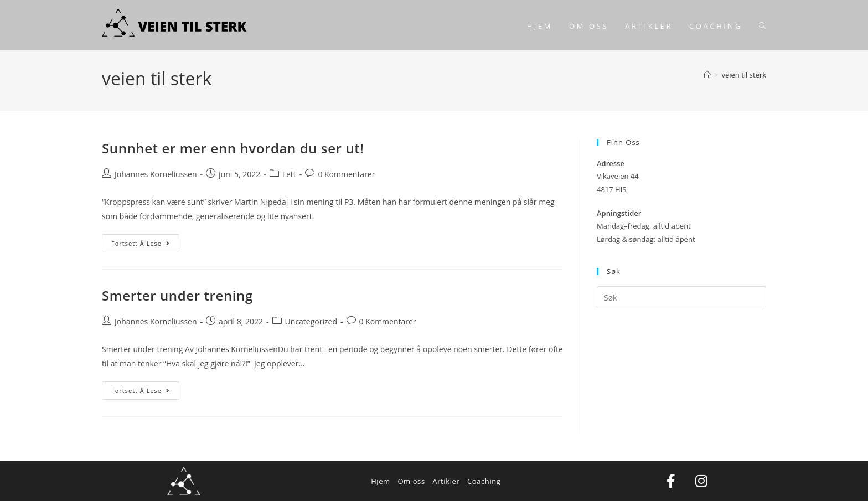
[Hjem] (707, 75)
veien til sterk (744, 75)
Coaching (484, 481)
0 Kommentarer (346, 174)
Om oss (411, 481)
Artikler (446, 481)
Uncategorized (311, 321)
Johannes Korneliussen (156, 174)
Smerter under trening (177, 295)
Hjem (381, 481)
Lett (289, 174)
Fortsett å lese (145, 241)
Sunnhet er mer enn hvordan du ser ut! (233, 148)
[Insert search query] (681, 297)
